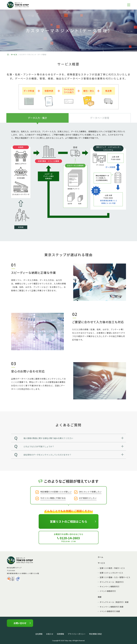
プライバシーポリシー (77, 634)
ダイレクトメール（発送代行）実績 (114, 602)
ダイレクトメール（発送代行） (112, 582)
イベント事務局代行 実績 (110, 611)
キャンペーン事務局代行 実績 (111, 607)
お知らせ (50, 634)
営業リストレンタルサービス (111, 573)
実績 (100, 597)
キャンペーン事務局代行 (109, 587)
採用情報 (60, 634)
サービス (14, 55)
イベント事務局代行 (108, 591)
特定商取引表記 (95, 634)
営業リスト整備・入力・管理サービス (115, 577)
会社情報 (39, 634)
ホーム (100, 557)
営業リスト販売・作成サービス (112, 568)
